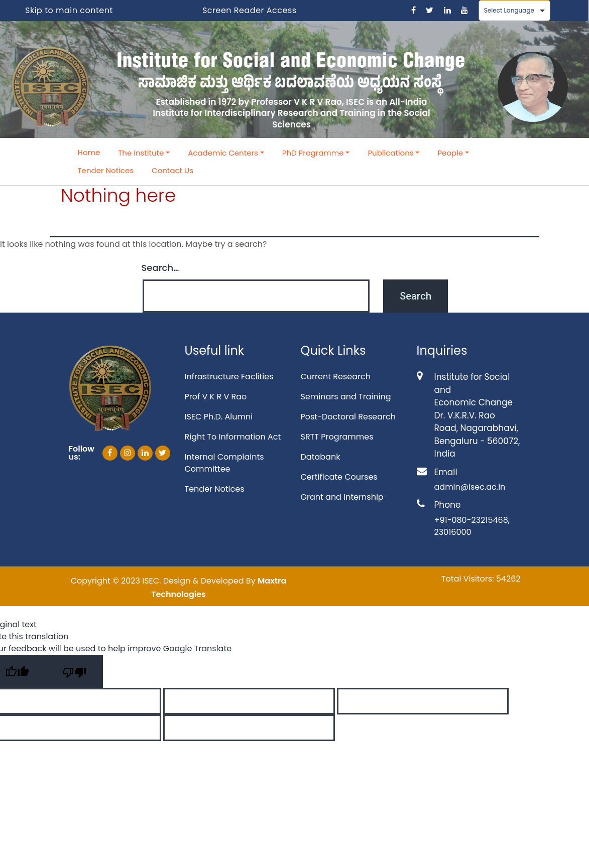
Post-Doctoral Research (348, 417)
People (450, 153)
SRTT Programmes (337, 437)
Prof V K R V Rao (216, 397)
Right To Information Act (233, 437)
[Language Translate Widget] (514, 11)
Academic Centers (223, 153)
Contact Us (172, 170)
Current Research (336, 377)
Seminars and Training (346, 397)
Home (89, 152)
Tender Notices (106, 170)
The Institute (141, 153)
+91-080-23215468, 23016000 (472, 526)
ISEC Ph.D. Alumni (219, 417)
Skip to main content (69, 10)
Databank (321, 457)
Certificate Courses (339, 477)
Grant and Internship (342, 497)
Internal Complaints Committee (224, 463)
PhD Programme (313, 153)
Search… (160, 268)
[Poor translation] (74, 671)
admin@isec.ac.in (470, 487)
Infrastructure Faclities (229, 377)
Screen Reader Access (250, 10)
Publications (390, 153)
